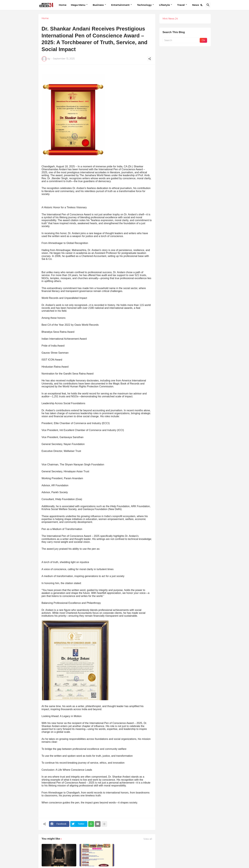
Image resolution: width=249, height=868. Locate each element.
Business (98, 5)
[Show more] (104, 824)
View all (148, 839)
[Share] (150, 59)
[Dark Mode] (202, 5)
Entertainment (120, 5)
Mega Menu (78, 5)
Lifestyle (164, 5)
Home (63, 5)
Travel (181, 5)
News (196, 5)
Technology (144, 5)
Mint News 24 (170, 19)
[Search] (208, 5)
